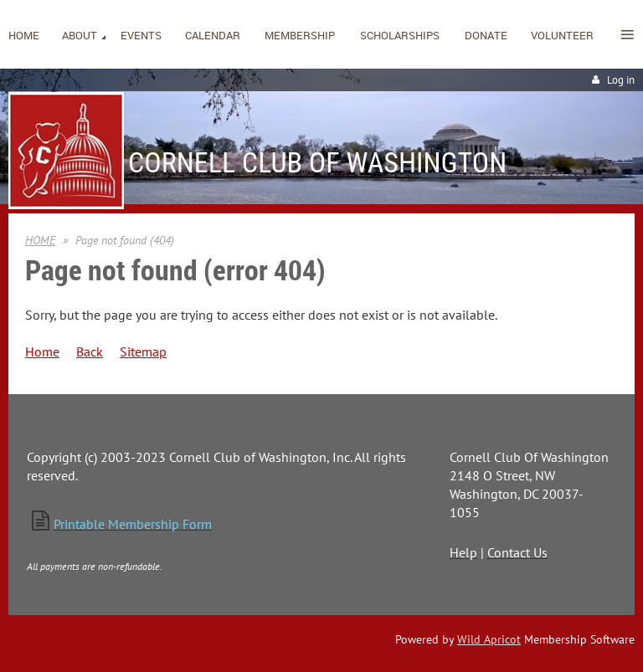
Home (42, 351)
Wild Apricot (489, 639)
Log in (621, 80)
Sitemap (143, 351)
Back (90, 351)
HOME (40, 240)
